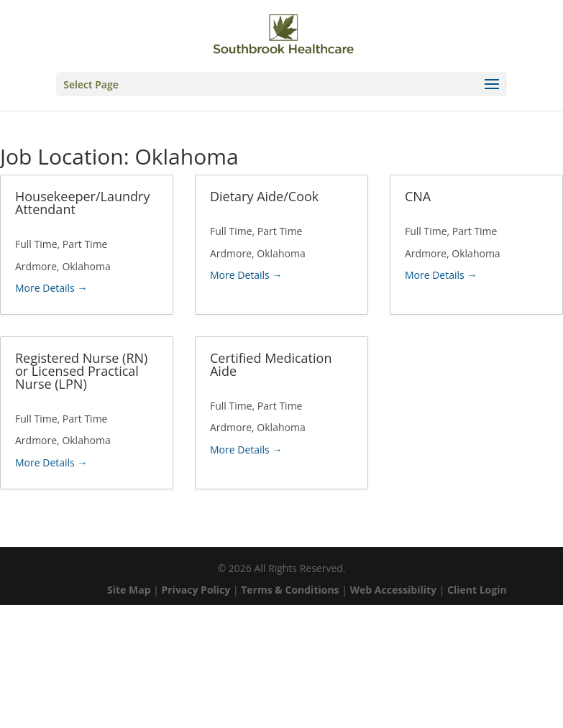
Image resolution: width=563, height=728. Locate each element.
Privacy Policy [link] (196, 590)
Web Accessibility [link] (394, 590)
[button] (281, 84)
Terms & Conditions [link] (290, 590)
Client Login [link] (477, 590)
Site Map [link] (129, 590)
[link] (283, 34)
